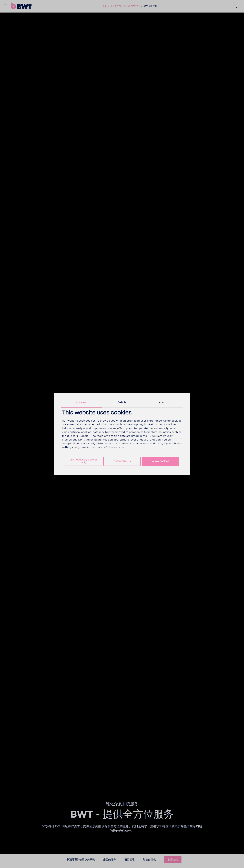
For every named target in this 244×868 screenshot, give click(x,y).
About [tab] (163, 403)
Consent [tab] (81, 403)
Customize (122, 461)
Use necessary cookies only (83, 461)
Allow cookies (161, 461)
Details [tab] (122, 403)
